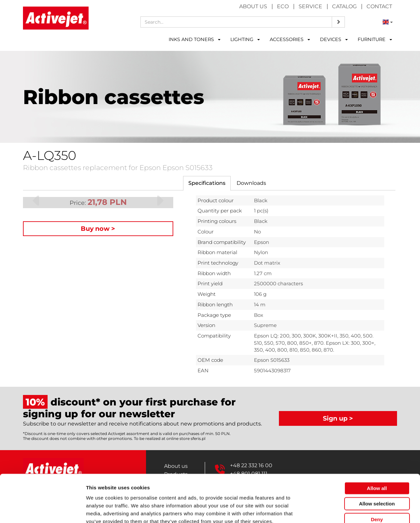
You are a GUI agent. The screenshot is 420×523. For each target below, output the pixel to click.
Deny (377, 481)
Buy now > (98, 229)
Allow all (377, 450)
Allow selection (377, 466)
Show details (344, 510)
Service (310, 6)
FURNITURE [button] (375, 39)
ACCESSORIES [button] (290, 39)
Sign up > (338, 418)
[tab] (207, 183)
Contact (379, 6)
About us (253, 6)
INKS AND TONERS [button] (195, 39)
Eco (283, 6)
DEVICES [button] (334, 39)
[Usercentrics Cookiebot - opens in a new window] (42, 510)
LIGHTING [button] (245, 39)
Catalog (344, 6)
